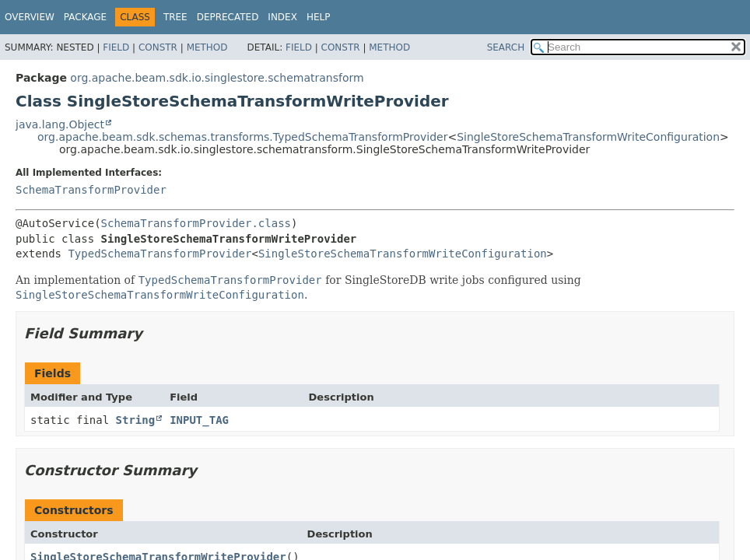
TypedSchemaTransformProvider (159, 254)
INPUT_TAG (199, 420)
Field (116, 47)
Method (207, 47)
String (136, 420)
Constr (158, 47)
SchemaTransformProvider (91, 190)
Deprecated (228, 17)
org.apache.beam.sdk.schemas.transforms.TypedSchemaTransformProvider (242, 137)
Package (85, 17)
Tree (175, 17)
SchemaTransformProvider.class (196, 223)
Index (282, 17)
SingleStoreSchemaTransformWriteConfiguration (588, 137)
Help (319, 17)
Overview (30, 17)
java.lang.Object (60, 124)
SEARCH (506, 47)
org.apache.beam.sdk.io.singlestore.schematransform (217, 78)
